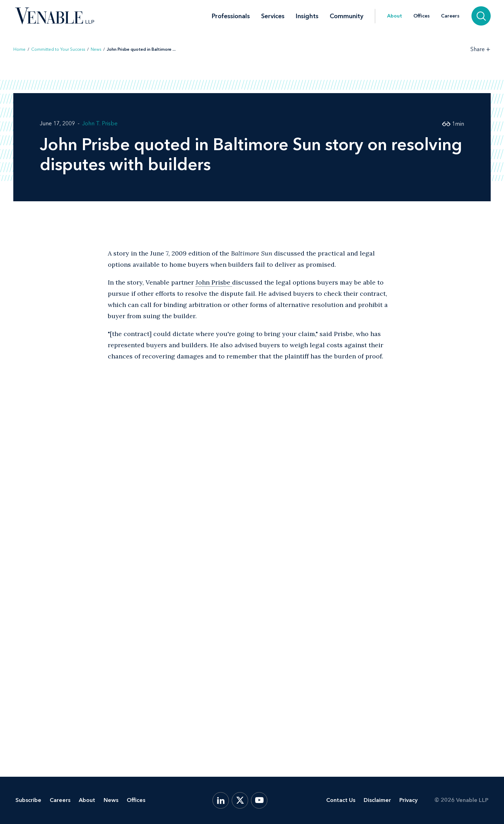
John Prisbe (214, 282)
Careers (450, 16)
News (96, 49)
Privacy (408, 800)
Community (346, 16)
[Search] (481, 16)
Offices (422, 16)
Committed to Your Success (58, 49)
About (395, 16)
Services (273, 16)
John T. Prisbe (100, 123)
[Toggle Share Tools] (481, 49)
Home (19, 49)
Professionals (231, 16)
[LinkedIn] (221, 800)
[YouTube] (259, 800)
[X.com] (240, 800)
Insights (307, 16)
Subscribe (28, 800)
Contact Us (341, 800)
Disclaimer (377, 800)
